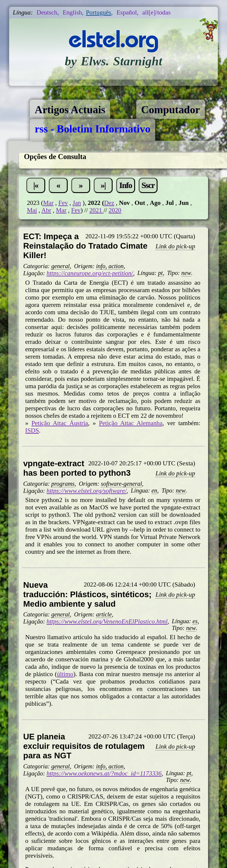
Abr (46, 210)
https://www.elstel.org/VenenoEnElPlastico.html (107, 621)
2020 (115, 210)
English (72, 12)
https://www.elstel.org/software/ (86, 491)
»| (103, 185)
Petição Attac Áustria (60, 423)
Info (126, 185)
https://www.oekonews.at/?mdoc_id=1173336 (104, 773)
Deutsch (47, 12)
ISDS (32, 430)
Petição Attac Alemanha (131, 423)
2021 (96, 210)
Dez (109, 203)
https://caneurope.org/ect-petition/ (90, 273)
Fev (63, 203)
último (65, 674)
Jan (77, 203)
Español (127, 12)
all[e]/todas (156, 12)
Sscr (148, 185)
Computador (170, 110)
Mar (48, 203)
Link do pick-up (175, 246)
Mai (32, 210)
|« (36, 185)
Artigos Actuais (70, 110)
